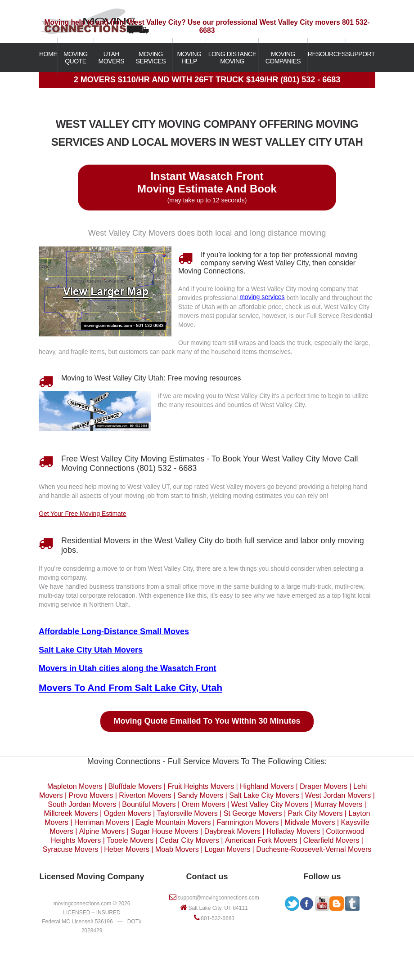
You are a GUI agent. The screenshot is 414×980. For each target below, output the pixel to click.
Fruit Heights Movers (201, 786)
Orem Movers (204, 804)
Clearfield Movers (331, 840)
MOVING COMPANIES (283, 58)
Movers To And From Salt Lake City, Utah (130, 687)
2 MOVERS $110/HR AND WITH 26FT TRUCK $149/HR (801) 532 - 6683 (207, 80)
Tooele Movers (130, 840)
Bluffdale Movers (135, 786)
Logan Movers (227, 849)
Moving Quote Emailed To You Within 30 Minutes (207, 721)
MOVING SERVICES (151, 58)
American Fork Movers (261, 840)
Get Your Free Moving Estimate (83, 514)
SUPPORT (360, 54)
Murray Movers (338, 804)
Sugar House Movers (164, 831)
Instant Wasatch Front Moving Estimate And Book (207, 182)
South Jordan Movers (82, 804)
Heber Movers (126, 849)
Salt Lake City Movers (264, 795)
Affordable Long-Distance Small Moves (114, 631)
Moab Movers (177, 849)
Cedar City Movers (189, 840)
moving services (262, 297)
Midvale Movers (310, 822)
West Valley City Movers (270, 804)
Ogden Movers (128, 813)
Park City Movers (315, 813)
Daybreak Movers (232, 831)
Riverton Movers (145, 795)
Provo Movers (91, 795)
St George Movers (253, 813)
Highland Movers (267, 786)
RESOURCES (327, 54)
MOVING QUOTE (76, 58)
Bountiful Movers (149, 804)
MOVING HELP (189, 58)
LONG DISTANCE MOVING (232, 58)
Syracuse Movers (71, 849)
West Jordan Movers (338, 795)
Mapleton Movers (75, 786)
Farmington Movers (248, 822)
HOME (48, 54)
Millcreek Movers (71, 813)
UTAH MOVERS (112, 58)
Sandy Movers (200, 795)
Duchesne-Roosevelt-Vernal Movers (314, 849)
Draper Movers (324, 786)
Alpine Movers (102, 831)
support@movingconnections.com (218, 898)
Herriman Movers (102, 822)
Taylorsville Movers (187, 813)
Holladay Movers (293, 831)
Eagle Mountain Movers (173, 822)
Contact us (207, 877)
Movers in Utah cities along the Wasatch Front (127, 668)
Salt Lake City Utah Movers (91, 650)
